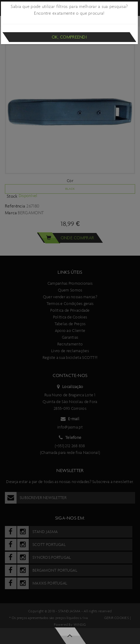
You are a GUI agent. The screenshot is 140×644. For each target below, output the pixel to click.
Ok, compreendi (69, 37)
